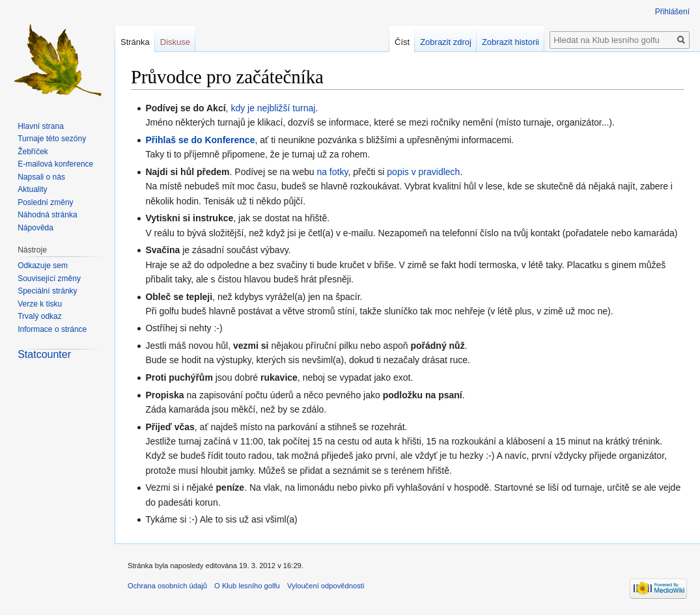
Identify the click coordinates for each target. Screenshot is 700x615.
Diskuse (175, 42)
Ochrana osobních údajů (167, 586)
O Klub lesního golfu (247, 586)
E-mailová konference (55, 164)
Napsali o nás (41, 177)
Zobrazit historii (511, 42)
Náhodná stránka (47, 215)
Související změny (49, 279)
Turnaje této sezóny (52, 139)
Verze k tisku (40, 304)
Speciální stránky (47, 291)
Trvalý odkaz (40, 316)
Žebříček (33, 152)
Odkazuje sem (43, 266)
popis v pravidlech (423, 172)
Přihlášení (672, 12)
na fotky (332, 172)
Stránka (135, 42)
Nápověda (35, 228)
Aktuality (32, 189)
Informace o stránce (52, 329)
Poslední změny (45, 202)
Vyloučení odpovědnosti (326, 586)
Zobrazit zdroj (446, 42)
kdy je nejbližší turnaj (273, 108)
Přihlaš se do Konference (200, 140)
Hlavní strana (41, 126)
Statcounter (44, 354)
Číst (402, 42)
